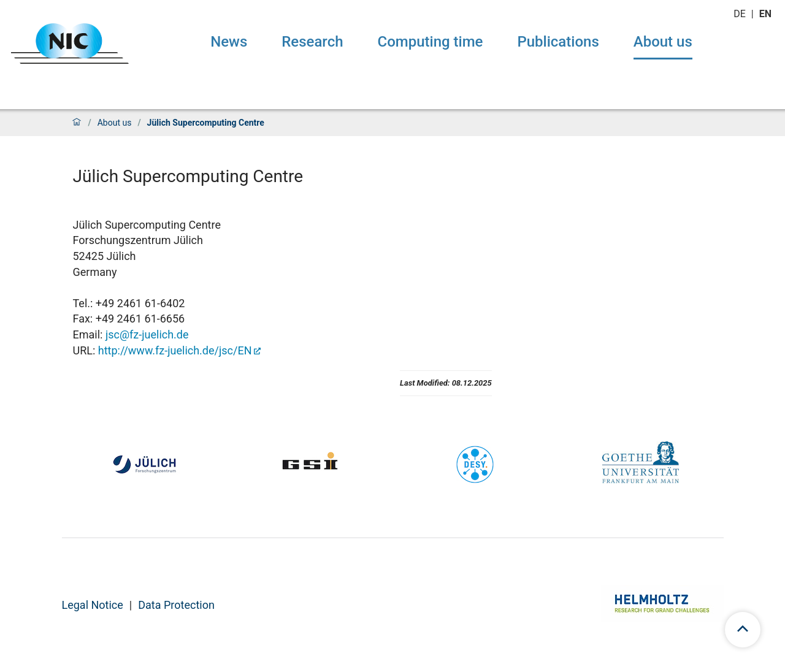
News (229, 42)
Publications (558, 42)
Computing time (431, 42)
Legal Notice (93, 605)
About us (663, 42)
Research (312, 42)
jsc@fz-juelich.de (147, 334)
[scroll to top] (743, 630)
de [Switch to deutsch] (741, 14)
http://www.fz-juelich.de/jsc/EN (175, 350)
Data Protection (176, 605)
